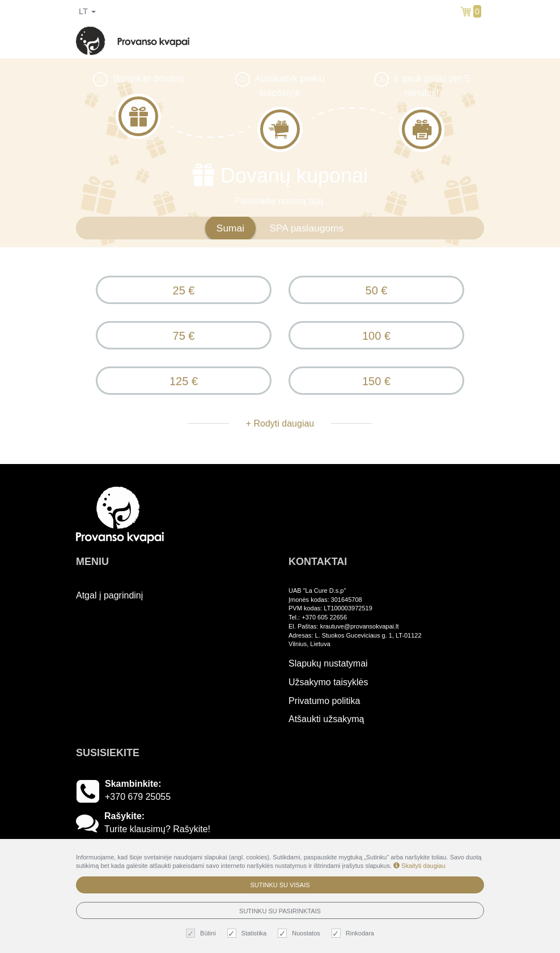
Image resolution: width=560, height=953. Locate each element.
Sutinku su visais (280, 885)
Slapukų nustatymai (328, 663)
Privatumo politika (324, 701)
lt (87, 11)
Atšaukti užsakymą (326, 719)
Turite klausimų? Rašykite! (157, 829)
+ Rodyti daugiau (280, 423)
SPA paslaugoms (306, 228)
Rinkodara (354, 933)
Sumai (230, 228)
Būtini (202, 933)
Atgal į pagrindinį (109, 595)
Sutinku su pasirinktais (280, 911)
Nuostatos (300, 933)
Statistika (249, 933)
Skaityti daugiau (419, 866)
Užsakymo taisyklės (328, 682)
